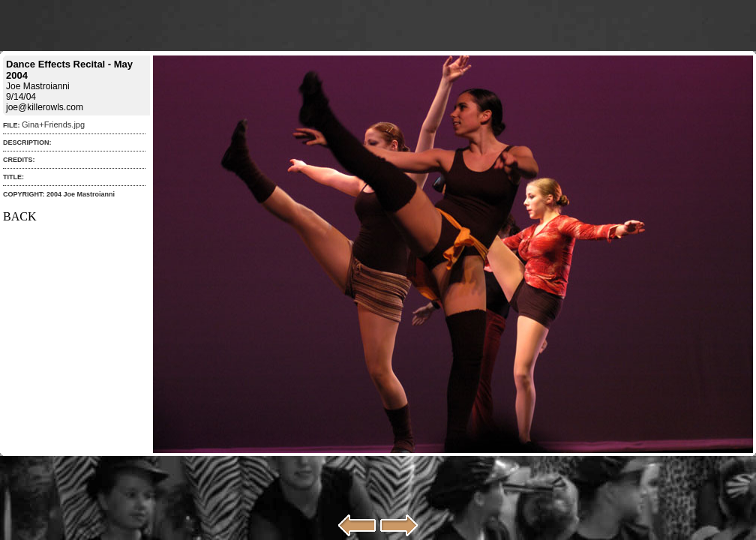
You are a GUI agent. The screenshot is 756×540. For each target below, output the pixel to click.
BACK (19, 216)
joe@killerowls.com (45, 107)
